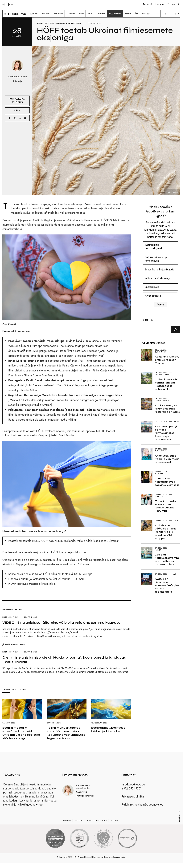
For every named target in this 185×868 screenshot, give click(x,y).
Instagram (160, 4)
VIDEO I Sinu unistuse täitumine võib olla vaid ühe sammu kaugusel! (62, 623)
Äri (175, 574)
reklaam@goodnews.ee (149, 805)
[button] (5, 14)
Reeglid (79, 821)
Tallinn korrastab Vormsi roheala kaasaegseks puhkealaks (166, 384)
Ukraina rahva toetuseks (69, 23)
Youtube (171, 4)
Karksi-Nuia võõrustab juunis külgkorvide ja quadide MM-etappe (166, 532)
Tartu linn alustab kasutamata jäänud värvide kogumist (166, 506)
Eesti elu (14, 617)
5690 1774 (81, 792)
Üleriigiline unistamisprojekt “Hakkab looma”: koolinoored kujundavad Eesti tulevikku (64, 660)
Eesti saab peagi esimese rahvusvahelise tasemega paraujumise (166, 433)
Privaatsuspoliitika (133, 797)
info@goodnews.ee (133, 784)
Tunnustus (160, 451)
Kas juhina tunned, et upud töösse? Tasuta (167, 360)
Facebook (148, 4)
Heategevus (50, 23)
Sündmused (160, 352)
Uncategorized (162, 375)
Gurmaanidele (162, 401)
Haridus (159, 550)
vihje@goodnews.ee (30, 805)
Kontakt (115, 821)
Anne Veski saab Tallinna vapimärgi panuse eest (167, 459)
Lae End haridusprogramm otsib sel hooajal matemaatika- (167, 559)
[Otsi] (175, 330)
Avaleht (67, 821)
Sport (177, 421)
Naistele (159, 474)
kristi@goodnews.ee (85, 796)
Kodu (39, 23)
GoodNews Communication (115, 857)
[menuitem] (34, 14)
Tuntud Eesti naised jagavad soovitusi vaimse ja (167, 482)
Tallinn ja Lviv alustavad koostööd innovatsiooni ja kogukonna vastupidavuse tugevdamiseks (66, 733)
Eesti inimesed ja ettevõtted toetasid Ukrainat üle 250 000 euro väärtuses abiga (21, 733)
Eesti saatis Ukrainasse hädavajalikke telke (108, 729)
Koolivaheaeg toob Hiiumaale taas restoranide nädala (168, 409)
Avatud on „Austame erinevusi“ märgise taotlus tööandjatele (167, 585)
